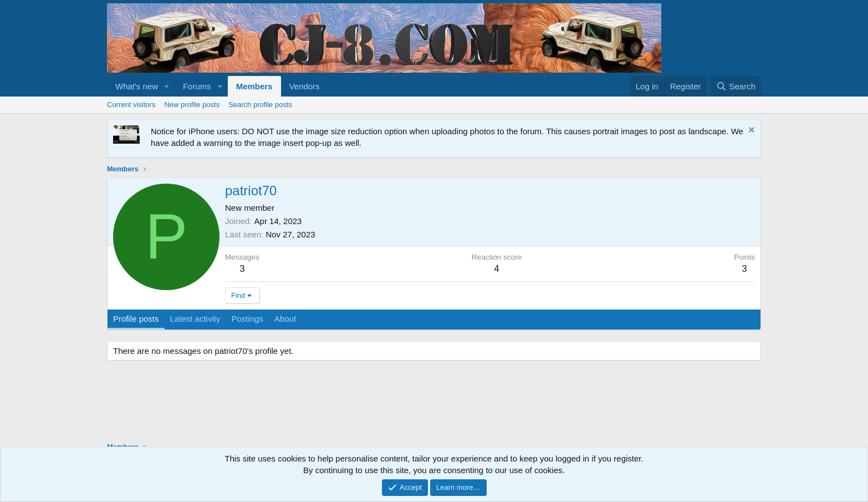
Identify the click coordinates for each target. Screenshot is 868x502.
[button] (167, 86)
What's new (137, 86)
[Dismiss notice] (750, 131)
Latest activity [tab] (195, 319)
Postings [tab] (247, 319)
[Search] (736, 86)
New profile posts (192, 105)
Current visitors (131, 105)
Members (254, 86)
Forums (197, 86)
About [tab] (285, 319)
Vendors (305, 86)
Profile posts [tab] (136, 319)
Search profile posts (260, 105)
